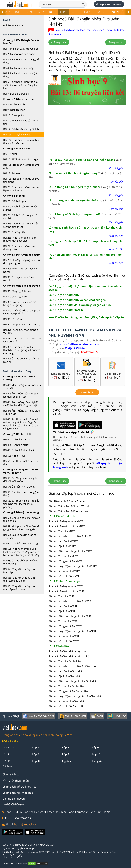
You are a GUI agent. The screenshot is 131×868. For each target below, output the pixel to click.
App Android (83, 432)
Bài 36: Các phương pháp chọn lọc (22, 324)
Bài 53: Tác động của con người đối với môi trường (20, 480)
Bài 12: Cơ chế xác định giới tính (21, 129)
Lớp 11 (88, 12)
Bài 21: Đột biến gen (15, 201)
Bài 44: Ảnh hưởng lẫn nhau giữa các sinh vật (22, 412)
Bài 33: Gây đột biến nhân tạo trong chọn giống (20, 304)
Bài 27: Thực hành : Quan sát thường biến (19, 248)
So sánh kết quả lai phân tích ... (86, 202)
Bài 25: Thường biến (14, 232)
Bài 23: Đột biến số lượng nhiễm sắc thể (21, 217)
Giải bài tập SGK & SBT (39, 716)
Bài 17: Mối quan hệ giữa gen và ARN (21, 166)
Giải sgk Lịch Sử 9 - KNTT (63, 541)
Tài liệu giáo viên (73, 716)
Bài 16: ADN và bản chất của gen (21, 159)
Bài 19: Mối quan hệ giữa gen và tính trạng (21, 180)
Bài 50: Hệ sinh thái (14, 456)
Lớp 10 (75, 12)
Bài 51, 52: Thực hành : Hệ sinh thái (21, 463)
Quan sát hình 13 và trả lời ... (86, 162)
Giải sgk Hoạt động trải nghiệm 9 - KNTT (73, 566)
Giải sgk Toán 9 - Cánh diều (65, 661)
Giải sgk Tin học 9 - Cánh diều (66, 686)
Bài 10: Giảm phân (14, 115)
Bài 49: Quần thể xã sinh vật (19, 450)
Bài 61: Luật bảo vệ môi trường (20, 543)
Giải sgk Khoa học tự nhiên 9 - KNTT (70, 536)
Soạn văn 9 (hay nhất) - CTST (65, 586)
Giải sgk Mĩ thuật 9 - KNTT (64, 576)
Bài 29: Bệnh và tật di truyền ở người (20, 270)
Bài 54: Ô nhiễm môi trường (19, 487)
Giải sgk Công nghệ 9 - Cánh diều (68, 691)
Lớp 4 (7, 12)
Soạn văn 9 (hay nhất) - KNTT (66, 521)
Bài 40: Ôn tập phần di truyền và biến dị (21, 360)
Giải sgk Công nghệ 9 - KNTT (65, 561)
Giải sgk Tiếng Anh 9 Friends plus (68, 511)
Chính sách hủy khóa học (18, 793)
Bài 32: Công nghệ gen (16, 296)
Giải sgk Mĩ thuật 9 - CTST (64, 641)
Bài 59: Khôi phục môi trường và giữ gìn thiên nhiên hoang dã (21, 528)
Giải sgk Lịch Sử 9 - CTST (63, 606)
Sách (97, 716)
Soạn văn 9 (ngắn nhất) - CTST (66, 591)
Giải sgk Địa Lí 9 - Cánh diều (65, 676)
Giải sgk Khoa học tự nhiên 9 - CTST (70, 601)
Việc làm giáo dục (109, 4)
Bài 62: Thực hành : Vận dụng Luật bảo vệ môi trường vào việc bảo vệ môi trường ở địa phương (21, 552)
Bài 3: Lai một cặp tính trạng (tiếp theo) (22, 61)
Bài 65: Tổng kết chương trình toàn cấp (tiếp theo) (20, 579)
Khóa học (117, 716)
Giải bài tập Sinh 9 (13, 25)
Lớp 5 (18, 12)
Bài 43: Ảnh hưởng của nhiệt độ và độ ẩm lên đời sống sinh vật (21, 404)
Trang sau (116, 42)
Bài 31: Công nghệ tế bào (17, 291)
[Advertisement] (87, 130)
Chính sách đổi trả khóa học (19, 787)
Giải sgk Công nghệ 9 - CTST (65, 626)
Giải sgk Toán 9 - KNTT (62, 531)
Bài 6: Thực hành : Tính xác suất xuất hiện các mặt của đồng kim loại (21, 85)
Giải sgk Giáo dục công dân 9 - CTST (70, 616)
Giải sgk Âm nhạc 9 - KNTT (64, 571)
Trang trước (59, 42)
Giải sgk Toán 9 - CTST (61, 596)
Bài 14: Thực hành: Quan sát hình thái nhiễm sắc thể (22, 141)
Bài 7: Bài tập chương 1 (16, 94)
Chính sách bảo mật (15, 774)
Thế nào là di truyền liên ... (86, 175)
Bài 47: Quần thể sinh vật (17, 439)
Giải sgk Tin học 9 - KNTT (63, 556)
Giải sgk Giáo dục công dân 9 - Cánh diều (73, 681)
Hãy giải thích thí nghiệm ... (86, 189)
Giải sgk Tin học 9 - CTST (63, 621)
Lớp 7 (41, 12)
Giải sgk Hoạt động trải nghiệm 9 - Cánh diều (75, 696)
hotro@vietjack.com (26, 824)
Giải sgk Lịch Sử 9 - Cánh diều (66, 671)
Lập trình (68, 761)
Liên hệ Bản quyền (14, 799)
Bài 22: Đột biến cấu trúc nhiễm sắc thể (21, 208)
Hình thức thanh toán (16, 781)
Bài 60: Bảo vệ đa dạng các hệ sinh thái (20, 536)
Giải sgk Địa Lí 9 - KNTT (62, 546)
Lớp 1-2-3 (8, 748)
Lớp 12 (101, 12)
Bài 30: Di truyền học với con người (19, 279)
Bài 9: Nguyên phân (14, 110)
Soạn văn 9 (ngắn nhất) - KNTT (67, 526)
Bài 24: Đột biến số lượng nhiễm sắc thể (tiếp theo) (21, 225)
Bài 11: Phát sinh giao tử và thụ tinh (21, 122)
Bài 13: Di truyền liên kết (17, 135)
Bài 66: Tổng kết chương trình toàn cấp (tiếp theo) (20, 588)
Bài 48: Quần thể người (16, 445)
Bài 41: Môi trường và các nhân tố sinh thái (22, 387)
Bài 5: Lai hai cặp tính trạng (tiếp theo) (21, 75)
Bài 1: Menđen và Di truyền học (21, 49)
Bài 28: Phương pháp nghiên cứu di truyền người (21, 262)
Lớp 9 (63, 12)
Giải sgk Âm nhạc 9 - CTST (64, 636)
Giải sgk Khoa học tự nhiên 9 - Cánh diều (73, 666)
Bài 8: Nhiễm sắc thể (15, 104)
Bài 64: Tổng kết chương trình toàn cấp (20, 571)
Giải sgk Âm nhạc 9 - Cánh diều (67, 701)
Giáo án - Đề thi (119, 12)
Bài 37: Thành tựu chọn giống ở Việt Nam (21, 331)
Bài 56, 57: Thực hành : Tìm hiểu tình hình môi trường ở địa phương (21, 504)
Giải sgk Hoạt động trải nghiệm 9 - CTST (72, 631)
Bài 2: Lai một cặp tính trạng (19, 54)
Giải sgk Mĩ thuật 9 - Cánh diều (67, 706)
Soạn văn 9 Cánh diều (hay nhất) (68, 651)
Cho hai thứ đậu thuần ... (86, 216)
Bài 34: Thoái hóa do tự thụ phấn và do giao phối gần (22, 312)
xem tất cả (87, 393)
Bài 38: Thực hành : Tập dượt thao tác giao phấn (22, 340)
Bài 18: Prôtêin (11, 173)
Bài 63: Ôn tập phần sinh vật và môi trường (21, 562)
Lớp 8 (52, 12)
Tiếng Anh (98, 761)
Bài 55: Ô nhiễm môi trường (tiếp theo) (22, 494)
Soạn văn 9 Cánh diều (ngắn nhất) (69, 656)
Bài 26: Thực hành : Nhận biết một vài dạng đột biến (20, 239)
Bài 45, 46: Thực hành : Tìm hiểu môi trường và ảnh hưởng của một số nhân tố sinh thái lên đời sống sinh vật (21, 424)
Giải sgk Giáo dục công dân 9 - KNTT (70, 551)
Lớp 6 (30, 12)
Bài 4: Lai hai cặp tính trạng (18, 68)
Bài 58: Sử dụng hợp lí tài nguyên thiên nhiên (22, 519)
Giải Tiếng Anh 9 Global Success (68, 501)
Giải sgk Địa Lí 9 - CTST (62, 611)
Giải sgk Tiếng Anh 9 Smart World (69, 506)
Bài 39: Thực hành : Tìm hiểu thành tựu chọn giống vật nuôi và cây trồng (22, 350)
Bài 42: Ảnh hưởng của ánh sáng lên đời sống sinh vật (21, 395)
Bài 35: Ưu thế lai (13, 319)
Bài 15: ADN (10, 154)
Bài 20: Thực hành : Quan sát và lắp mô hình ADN (21, 189)
